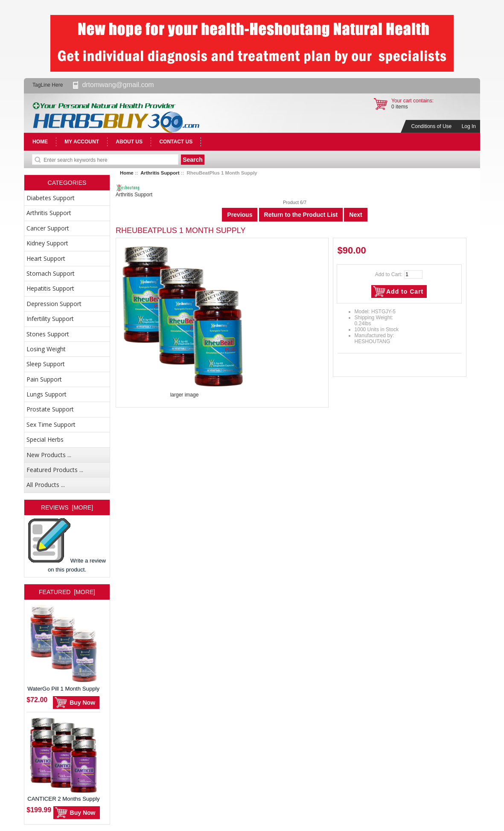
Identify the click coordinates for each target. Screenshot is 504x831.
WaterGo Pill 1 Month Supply (63, 647)
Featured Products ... (55, 470)
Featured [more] (67, 592)
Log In (469, 126)
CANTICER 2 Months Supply (63, 758)
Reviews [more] (67, 507)
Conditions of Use (432, 126)
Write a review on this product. (67, 545)
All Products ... (46, 485)
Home (127, 173)
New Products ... (49, 455)
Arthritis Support (160, 173)
